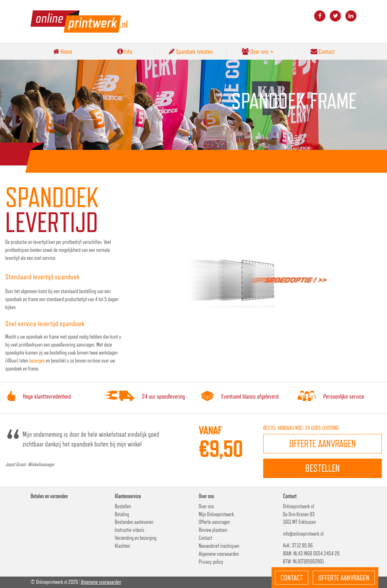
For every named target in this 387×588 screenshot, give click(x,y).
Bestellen (123, 506)
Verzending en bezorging (136, 538)
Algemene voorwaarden (219, 554)
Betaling (122, 514)
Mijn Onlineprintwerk (216, 514)
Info (125, 51)
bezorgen (37, 361)
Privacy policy (211, 562)
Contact (323, 51)
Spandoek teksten (191, 51)
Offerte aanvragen (214, 522)
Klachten (122, 546)
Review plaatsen (213, 530)
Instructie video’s (130, 530)
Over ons (257, 51)
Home (63, 51)
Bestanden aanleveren (134, 522)
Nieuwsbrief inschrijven (219, 546)
